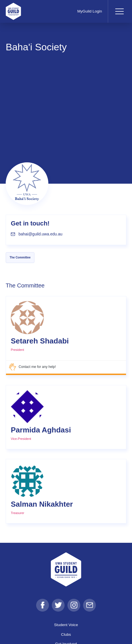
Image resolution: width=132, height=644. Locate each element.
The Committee (20, 257)
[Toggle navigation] (119, 11)
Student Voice (66, 625)
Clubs (66, 634)
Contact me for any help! (32, 367)
